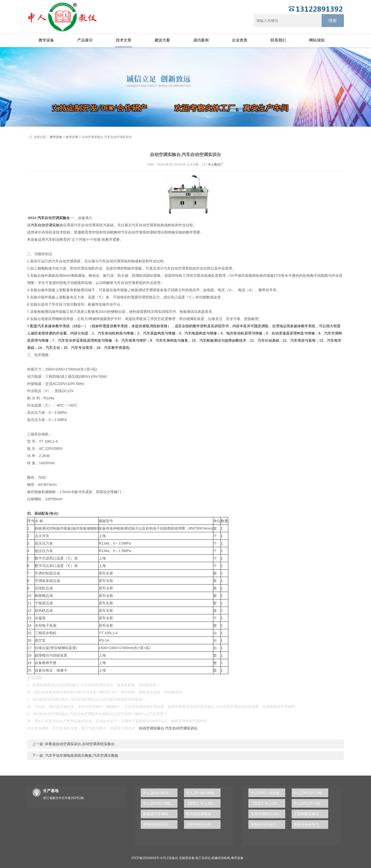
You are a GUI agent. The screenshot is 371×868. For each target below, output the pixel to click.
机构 (114, 232)
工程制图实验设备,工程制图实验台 (311, 814)
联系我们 (278, 40)
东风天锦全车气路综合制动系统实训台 (311, 824)
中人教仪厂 (216, 165)
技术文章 (124, 40)
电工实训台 (203, 858)
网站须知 (317, 40)
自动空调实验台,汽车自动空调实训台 (168, 728)
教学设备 (46, 40)
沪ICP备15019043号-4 (147, 858)
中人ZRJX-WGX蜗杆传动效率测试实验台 (160, 793)
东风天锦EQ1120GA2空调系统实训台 (268, 814)
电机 (45, 268)
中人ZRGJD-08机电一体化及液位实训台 (160, 803)
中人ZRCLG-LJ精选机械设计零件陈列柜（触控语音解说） (311, 793)
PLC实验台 (170, 858)
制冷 (77, 304)
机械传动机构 (221, 858)
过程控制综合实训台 (202, 824)
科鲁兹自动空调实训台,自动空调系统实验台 (79, 744)
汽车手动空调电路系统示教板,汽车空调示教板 (81, 755)
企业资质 (240, 40)
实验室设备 (187, 858)
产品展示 (85, 40)
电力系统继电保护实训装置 (203, 814)
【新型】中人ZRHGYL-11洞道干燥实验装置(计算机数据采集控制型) (268, 803)
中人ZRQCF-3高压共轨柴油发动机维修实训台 (311, 803)
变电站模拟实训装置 (159, 824)
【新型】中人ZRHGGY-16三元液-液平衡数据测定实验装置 (203, 803)
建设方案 (162, 40)
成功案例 (201, 40)
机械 (268, 340)
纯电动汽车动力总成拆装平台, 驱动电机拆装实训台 (268, 824)
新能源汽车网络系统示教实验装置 (160, 814)
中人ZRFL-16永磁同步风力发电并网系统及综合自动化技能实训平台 (268, 793)
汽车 (41, 218)
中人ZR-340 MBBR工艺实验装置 (203, 793)
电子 (314, 276)
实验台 (64, 218)
